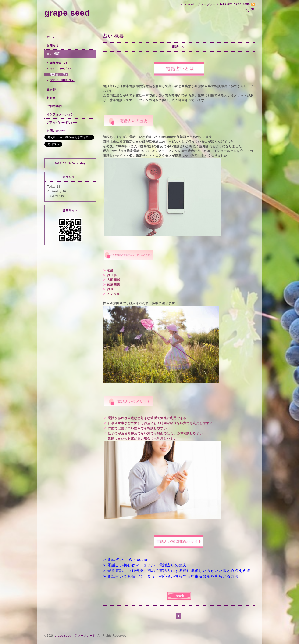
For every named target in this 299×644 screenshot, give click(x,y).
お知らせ (53, 45)
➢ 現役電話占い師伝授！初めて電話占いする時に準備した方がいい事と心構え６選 (177, 571)
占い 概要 (53, 54)
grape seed (67, 13)
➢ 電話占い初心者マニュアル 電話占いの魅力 (145, 565)
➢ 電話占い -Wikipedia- (126, 559)
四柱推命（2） (59, 63)
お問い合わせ (56, 131)
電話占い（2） (59, 74)
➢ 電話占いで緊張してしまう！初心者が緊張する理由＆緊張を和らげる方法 (171, 576)
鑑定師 (51, 90)
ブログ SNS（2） (62, 80)
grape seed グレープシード (75, 636)
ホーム (51, 37)
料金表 (51, 98)
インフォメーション (60, 114)
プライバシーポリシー (62, 123)
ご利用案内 (54, 106)
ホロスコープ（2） (62, 69)
